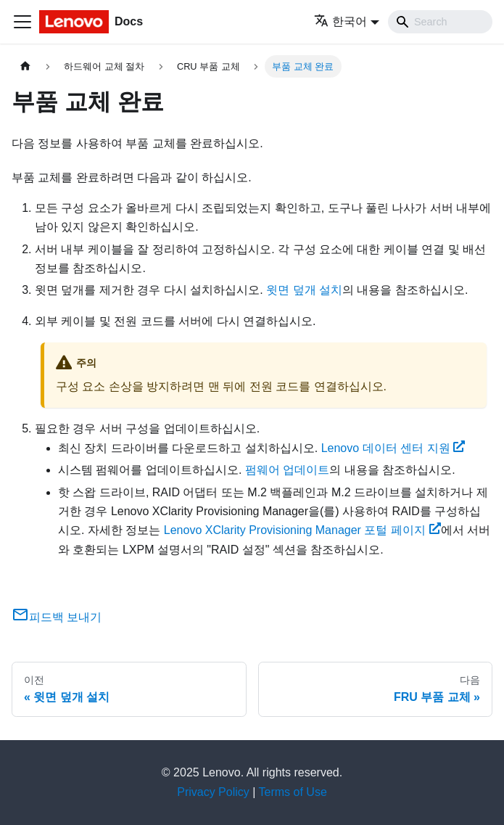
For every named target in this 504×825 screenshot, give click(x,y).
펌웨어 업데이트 (287, 470)
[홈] (25, 66)
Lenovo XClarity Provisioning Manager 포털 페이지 (302, 530)
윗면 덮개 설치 (304, 290)
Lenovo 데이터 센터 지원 (393, 448)
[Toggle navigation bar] (22, 22)
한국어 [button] (340, 21)
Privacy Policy (213, 792)
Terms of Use (293, 792)
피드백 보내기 (57, 617)
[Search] (440, 22)
